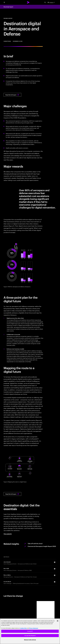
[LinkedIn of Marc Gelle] (55, 569)
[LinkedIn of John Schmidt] (55, 562)
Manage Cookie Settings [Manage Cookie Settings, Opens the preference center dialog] (30, 640)
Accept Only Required (30, 636)
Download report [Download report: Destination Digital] (8, 7)
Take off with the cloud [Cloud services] (35, 543)
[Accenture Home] (28, 2)
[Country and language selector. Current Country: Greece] (51, 2)
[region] (30, 631)
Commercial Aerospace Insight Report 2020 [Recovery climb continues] (42, 546)
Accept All (30, 631)
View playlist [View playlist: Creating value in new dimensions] (8, 534)
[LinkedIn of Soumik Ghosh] (55, 582)
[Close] (58, 621)
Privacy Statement (34, 628)
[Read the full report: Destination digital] (12, 95)
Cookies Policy (23, 628)
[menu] (4, 2)
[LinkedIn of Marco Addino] (55, 575)
